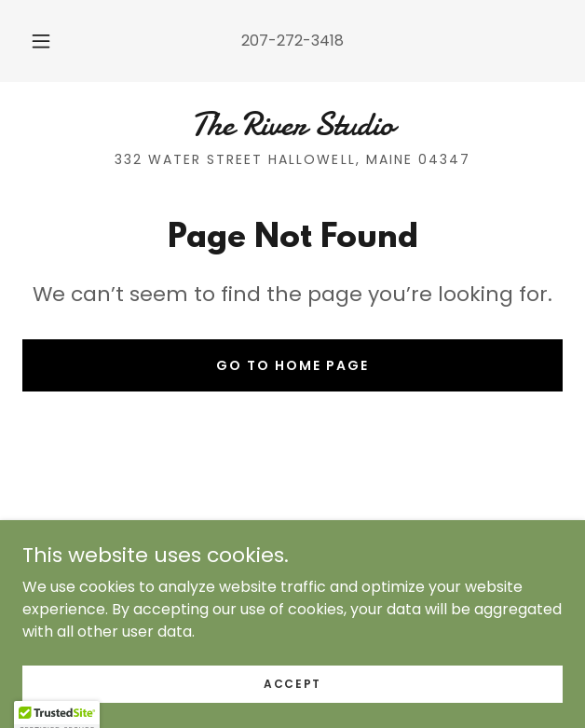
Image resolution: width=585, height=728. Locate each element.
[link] (292, 124)
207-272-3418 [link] (292, 41)
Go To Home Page (292, 365)
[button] (47, 41)
